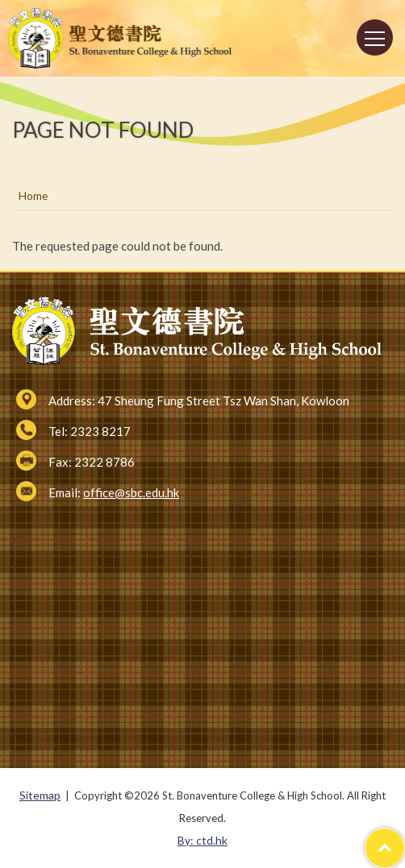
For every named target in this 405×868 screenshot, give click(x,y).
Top (405, 839)
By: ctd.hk (202, 840)
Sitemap (40, 795)
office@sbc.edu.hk (131, 492)
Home (33, 196)
